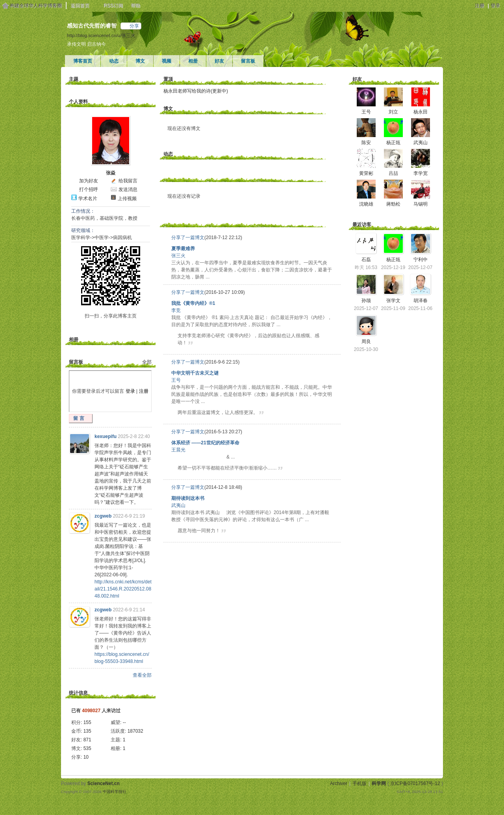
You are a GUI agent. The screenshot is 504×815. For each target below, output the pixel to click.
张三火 (178, 256)
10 (86, 757)
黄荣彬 (366, 173)
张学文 (393, 301)
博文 (140, 61)
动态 (114, 61)
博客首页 (83, 61)
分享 (134, 26)
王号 (176, 380)
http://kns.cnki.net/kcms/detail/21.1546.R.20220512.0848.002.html (123, 589)
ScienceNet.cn (104, 783)
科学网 (379, 783)
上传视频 (127, 199)
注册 (480, 6)
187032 (135, 731)
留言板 (248, 61)
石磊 (366, 260)
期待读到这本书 (188, 498)
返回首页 (80, 6)
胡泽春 (421, 301)
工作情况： (83, 211)
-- (124, 722)
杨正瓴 (393, 143)
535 (87, 748)
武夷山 (178, 505)
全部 (147, 362)
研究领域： (83, 230)
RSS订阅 (113, 6)
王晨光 (178, 450)
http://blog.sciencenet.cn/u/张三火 (101, 35)
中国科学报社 (115, 792)
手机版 (359, 783)
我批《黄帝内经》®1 (193, 303)
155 (87, 722)
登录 (495, 6)
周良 (366, 342)
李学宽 (421, 173)
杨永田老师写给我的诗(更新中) (196, 91)
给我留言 (128, 181)
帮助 (135, 6)
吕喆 (393, 173)
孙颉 (366, 301)
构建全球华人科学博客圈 (36, 6)
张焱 (111, 173)
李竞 (176, 310)
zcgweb (103, 516)
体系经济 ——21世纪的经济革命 (205, 443)
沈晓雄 (366, 204)
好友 (219, 61)
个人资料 (78, 102)
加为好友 (89, 181)
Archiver (339, 783)
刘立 (393, 112)
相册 (193, 61)
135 (87, 731)
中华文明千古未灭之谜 (195, 373)
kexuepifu (106, 436)
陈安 (366, 143)
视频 (167, 61)
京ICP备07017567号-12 (415, 783)
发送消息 (128, 189)
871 (87, 740)
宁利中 (421, 260)
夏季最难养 (183, 249)
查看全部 (142, 675)
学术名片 (88, 199)
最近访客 (362, 225)
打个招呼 (89, 189)
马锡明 (421, 204)
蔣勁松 (393, 204)
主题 (74, 79)
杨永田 (421, 112)
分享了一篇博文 (188, 238)
